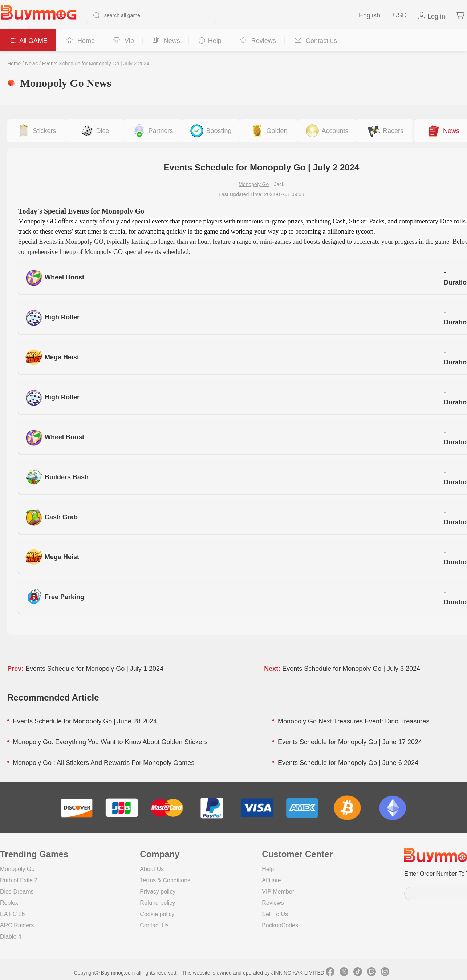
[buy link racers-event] (385, 131)
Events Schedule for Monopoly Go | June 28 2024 (85, 721)
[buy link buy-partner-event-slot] (153, 131)
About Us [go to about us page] (152, 869)
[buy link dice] (94, 131)
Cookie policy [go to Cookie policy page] (157, 914)
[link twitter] (344, 973)
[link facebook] (330, 973)
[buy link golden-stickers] (269, 131)
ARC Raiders (17, 925)
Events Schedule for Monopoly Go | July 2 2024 (96, 64)
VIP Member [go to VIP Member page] (278, 892)
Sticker (358, 221)
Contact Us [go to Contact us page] (154, 925)
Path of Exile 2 (19, 880)
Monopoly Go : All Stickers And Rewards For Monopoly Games (103, 763)
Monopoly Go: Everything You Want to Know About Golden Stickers (110, 742)
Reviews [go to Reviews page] (273, 903)
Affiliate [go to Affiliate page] (271, 880)
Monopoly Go (254, 184)
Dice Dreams (17, 892)
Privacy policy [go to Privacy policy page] (158, 892)
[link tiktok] (358, 973)
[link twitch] (371, 973)
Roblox (9, 903)
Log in (431, 16)
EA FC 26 (12, 914)
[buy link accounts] (327, 131)
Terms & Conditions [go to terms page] (165, 880)
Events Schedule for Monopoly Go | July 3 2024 (351, 669)
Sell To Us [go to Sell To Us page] (275, 914)
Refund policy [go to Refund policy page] (157, 903)
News (31, 64)
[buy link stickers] (36, 131)
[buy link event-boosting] (211, 131)
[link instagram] (385, 973)
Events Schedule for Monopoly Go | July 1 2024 (94, 669)
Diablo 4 (11, 937)
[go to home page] (38, 15)
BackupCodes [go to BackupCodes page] (280, 925)
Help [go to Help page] (268, 869)
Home (14, 64)
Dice (446, 221)
